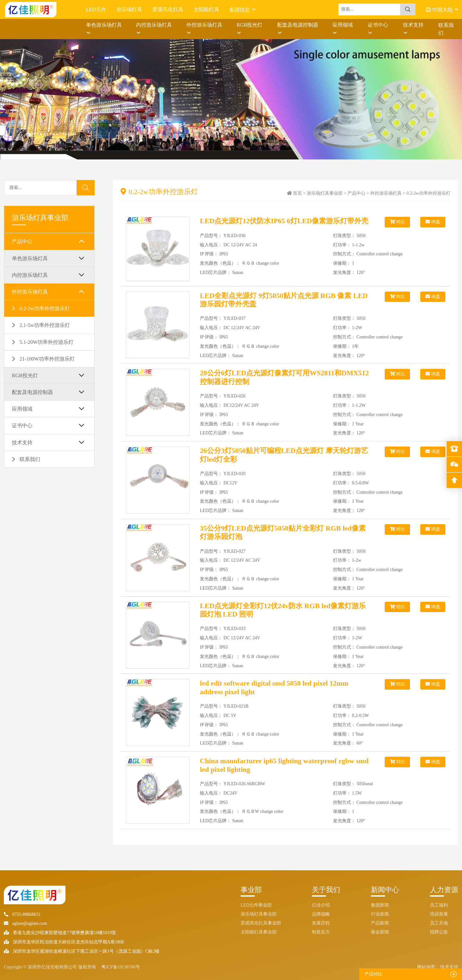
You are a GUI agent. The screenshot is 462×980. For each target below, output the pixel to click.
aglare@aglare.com (26, 923)
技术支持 (413, 25)
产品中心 (22, 241)
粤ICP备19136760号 (121, 967)
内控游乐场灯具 (154, 25)
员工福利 (439, 905)
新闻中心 (385, 890)
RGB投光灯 (249, 25)
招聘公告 (439, 932)
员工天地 (439, 923)
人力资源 (444, 890)
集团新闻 (380, 905)
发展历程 (321, 923)
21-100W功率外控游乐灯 (47, 359)
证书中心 (378, 25)
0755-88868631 (22, 914)
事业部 (251, 890)
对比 (398, 222)
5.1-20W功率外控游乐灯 (47, 342)
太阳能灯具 (206, 9)
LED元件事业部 (256, 905)
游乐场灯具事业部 (325, 193)
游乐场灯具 (129, 9)
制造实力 (321, 932)
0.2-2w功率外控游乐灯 (45, 308)
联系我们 (446, 29)
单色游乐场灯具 (104, 25)
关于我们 (326, 890)
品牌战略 (321, 914)
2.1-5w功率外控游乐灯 (45, 325)
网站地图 (426, 967)
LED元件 (96, 9)
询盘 (433, 222)
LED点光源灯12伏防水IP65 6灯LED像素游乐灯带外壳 (284, 221)
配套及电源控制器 (298, 25)
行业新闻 (380, 914)
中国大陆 (440, 10)
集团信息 (240, 10)
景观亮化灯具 (168, 9)
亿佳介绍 (321, 905)
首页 (297, 193)
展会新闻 (380, 932)
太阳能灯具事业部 (259, 932)
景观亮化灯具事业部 (261, 923)
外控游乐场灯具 (204, 25)
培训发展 (439, 914)
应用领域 (343, 25)
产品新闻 (380, 923)
